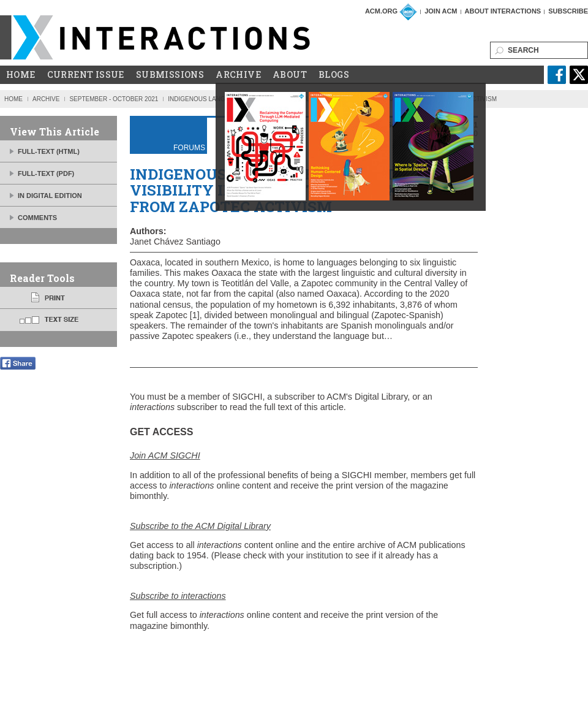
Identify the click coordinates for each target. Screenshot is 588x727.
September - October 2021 (114, 99)
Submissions (170, 75)
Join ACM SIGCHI (165, 455)
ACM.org (381, 11)
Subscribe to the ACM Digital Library (200, 526)
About (290, 75)
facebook (557, 75)
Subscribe (568, 11)
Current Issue (86, 75)
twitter (579, 75)
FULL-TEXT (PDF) (46, 173)
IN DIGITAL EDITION (50, 196)
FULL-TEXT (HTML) (49, 151)
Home (21, 75)
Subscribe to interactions (178, 596)
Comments (37, 218)
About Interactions (503, 11)
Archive (238, 75)
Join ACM (441, 11)
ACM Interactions (156, 37)
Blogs (334, 75)
